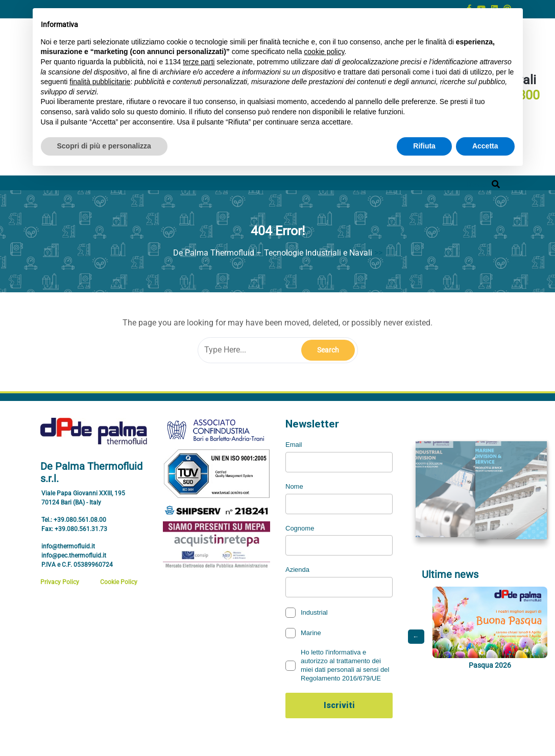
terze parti (199, 62)
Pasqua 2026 (489, 668)
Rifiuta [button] (424, 146)
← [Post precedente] (416, 640)
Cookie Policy (119, 582)
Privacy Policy (60, 582)
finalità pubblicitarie (100, 82)
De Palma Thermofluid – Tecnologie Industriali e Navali (273, 253)
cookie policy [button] (324, 52)
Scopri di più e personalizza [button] (104, 146)
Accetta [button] (485, 146)
